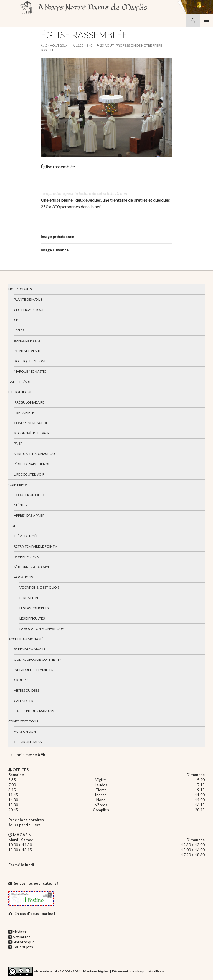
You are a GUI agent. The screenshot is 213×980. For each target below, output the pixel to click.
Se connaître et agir (32, 433)
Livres (19, 330)
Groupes (21, 680)
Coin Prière (18, 485)
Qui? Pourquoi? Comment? (37, 659)
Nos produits (20, 289)
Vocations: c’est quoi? (39, 587)
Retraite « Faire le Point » (35, 546)
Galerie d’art (20, 382)
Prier (18, 443)
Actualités (21, 937)
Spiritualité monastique (35, 454)
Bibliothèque (20, 392)
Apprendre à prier (29, 515)
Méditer (21, 505)
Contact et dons (23, 721)
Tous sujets (23, 947)
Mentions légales (96, 971)
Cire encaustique (29, 310)
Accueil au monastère (28, 639)
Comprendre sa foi (30, 423)
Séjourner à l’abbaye (32, 567)
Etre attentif (31, 598)
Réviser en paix (26, 557)
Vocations (23, 577)
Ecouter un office (30, 495)
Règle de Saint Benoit (32, 464)
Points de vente (28, 351)
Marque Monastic (30, 371)
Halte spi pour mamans (34, 711)
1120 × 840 (84, 45)
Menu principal (206, 20)
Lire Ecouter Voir (29, 474)
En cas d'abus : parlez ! (35, 913)
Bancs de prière (27, 341)
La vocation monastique (42, 629)
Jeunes (14, 526)
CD (16, 320)
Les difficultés (32, 618)
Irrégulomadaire (29, 402)
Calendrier (24, 701)
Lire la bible (24, 413)
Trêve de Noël (26, 536)
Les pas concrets (34, 608)
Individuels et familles (33, 670)
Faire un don (25, 732)
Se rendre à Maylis (29, 649)
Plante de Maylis (28, 299)
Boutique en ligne (30, 361)
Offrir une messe (29, 742)
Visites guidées (26, 690)
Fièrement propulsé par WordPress (138, 971)
